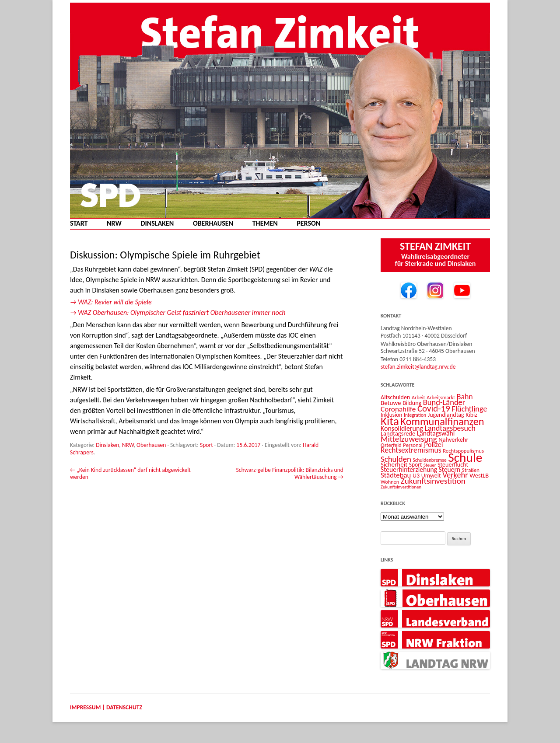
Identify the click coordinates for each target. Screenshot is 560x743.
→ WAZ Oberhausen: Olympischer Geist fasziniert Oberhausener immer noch (178, 312)
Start (79, 223)
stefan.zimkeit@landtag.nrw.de (418, 367)
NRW (114, 223)
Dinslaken (157, 223)
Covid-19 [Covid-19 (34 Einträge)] (434, 408)
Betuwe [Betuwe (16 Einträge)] (391, 403)
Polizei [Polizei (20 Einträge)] (433, 445)
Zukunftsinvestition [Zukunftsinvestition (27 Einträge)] (433, 481)
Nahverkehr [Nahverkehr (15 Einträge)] (453, 440)
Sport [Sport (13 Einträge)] (416, 465)
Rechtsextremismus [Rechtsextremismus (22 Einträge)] (411, 450)
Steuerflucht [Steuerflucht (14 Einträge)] (453, 465)
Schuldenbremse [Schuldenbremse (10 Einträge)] (430, 460)
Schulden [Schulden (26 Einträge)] (396, 459)
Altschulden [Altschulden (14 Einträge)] (395, 397)
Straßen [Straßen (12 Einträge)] (471, 470)
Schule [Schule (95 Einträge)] (465, 457)
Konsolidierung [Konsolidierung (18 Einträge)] (402, 428)
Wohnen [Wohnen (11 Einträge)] (390, 482)
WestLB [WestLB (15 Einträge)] (479, 475)
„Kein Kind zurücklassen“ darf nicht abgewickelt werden (130, 473)
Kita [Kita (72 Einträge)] (390, 421)
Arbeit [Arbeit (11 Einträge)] (418, 397)
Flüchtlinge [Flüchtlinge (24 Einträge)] (470, 409)
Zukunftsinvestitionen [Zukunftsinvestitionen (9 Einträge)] (401, 487)
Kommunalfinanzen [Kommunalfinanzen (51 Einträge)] (443, 422)
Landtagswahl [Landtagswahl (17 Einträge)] (436, 433)
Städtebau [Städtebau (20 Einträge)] (396, 475)
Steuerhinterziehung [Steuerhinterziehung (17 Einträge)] (409, 469)
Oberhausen (213, 223)
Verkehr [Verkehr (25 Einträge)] (455, 475)
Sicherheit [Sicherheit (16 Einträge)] (394, 464)
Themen (265, 223)
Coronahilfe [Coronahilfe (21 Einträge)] (398, 409)
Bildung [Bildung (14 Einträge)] (412, 403)
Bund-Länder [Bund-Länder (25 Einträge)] (444, 402)
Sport (206, 445)
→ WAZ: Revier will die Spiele (111, 302)
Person (308, 223)
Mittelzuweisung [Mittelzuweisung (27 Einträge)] (409, 439)
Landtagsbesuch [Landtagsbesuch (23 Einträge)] (450, 428)
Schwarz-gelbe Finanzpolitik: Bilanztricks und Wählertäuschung (290, 473)
